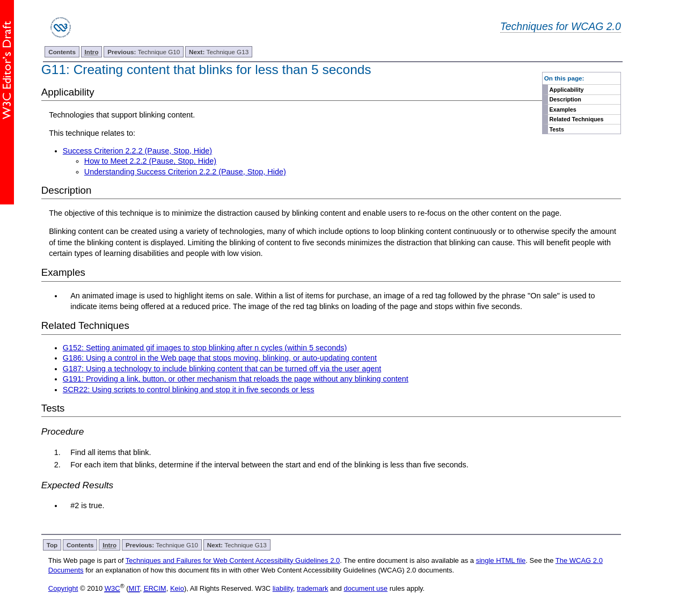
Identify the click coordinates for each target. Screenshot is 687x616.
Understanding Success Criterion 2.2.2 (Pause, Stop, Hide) (185, 172)
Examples (563, 109)
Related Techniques (577, 119)
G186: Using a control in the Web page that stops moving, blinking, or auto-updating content (220, 358)
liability (283, 588)
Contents (62, 52)
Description (565, 99)
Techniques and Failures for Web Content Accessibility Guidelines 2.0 (233, 560)
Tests (557, 129)
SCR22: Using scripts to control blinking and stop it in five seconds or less (189, 390)
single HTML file (501, 560)
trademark (313, 588)
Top (52, 545)
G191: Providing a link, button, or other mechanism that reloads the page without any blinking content (236, 379)
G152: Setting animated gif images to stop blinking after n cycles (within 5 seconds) (205, 348)
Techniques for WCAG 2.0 (561, 26)
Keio (177, 588)
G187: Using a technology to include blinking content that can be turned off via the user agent (222, 369)
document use (366, 588)
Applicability (567, 90)
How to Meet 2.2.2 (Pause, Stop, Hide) (150, 161)
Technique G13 (219, 52)
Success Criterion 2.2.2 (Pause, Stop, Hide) (137, 151)
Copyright (63, 588)
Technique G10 (144, 52)
